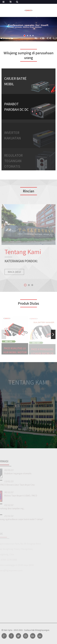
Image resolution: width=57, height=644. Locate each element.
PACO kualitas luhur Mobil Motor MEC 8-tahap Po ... (15, 353)
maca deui (14, 274)
